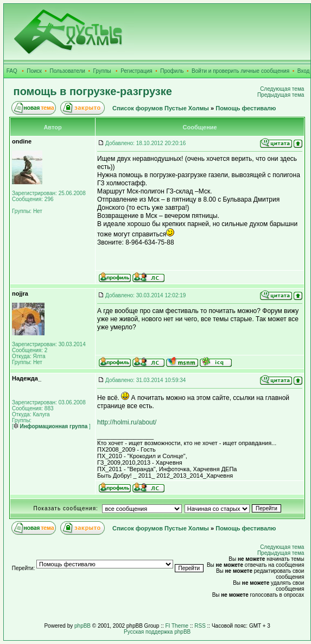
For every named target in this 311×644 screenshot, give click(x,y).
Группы (102, 71)
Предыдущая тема (281, 95)
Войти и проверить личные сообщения (240, 71)
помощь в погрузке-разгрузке (93, 91)
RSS (200, 626)
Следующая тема (282, 89)
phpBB (82, 626)
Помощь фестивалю (246, 108)
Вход (304, 71)
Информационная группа (51, 426)
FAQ (12, 71)
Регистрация (136, 71)
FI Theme (177, 626)
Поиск (34, 71)
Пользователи (68, 71)
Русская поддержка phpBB (157, 632)
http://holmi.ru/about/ (127, 422)
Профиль (172, 71)
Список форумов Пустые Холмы (161, 108)
